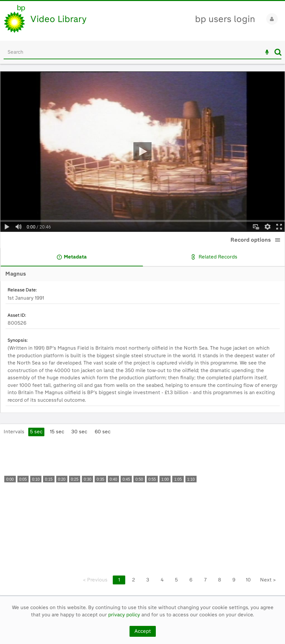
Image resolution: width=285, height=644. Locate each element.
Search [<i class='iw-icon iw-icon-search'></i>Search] (278, 52)
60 (103, 432)
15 (57, 432)
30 (79, 432)
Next (268, 580)
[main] (142, 330)
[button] (278, 240)
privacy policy (124, 615)
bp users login (225, 19)
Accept (143, 631)
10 (248, 580)
